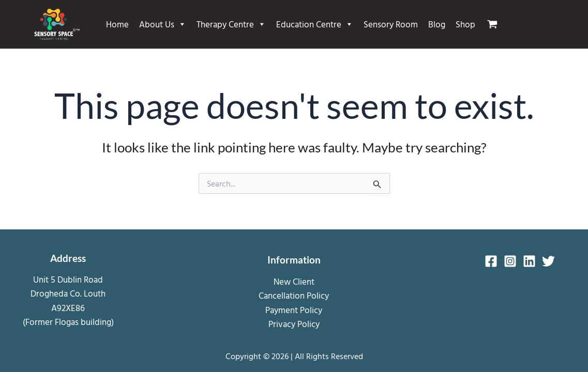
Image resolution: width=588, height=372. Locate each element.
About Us (163, 24)
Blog (437, 24)
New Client (294, 281)
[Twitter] (548, 261)
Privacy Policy (294, 324)
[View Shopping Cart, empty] (496, 24)
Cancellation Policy (294, 295)
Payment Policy (294, 310)
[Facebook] (491, 261)
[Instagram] (510, 261)
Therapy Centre (231, 24)
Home (117, 24)
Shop (465, 24)
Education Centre (315, 24)
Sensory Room (391, 24)
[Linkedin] (529, 261)
